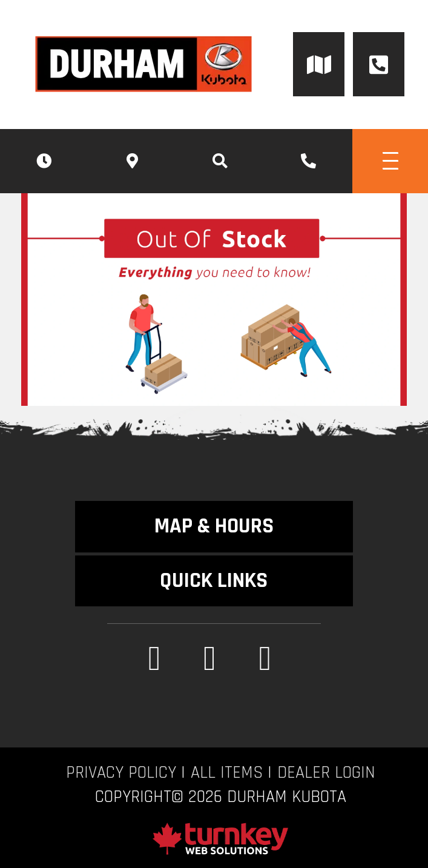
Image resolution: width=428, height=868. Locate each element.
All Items (227, 773)
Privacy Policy (121, 773)
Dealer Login (326, 773)
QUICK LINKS (214, 581)
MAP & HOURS (214, 526)
